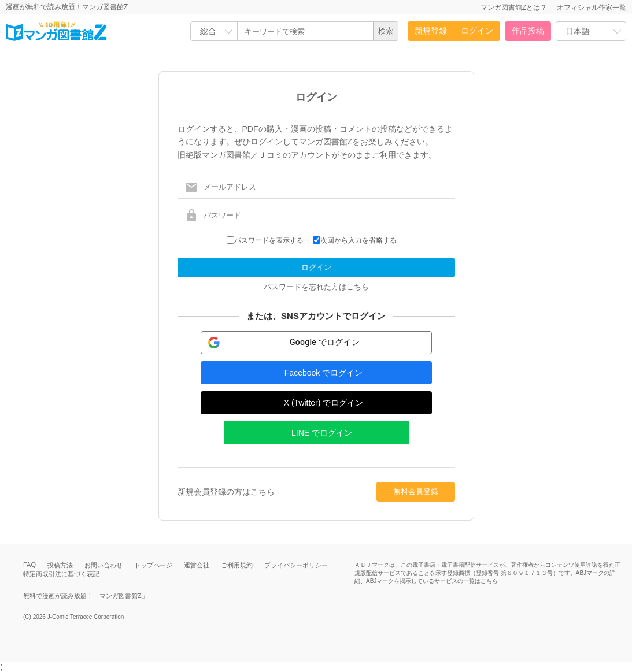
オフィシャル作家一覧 (592, 8)
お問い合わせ (104, 565)
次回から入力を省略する (358, 240)
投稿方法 (60, 565)
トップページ (153, 565)
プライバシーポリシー (296, 565)
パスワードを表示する (269, 240)
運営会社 (197, 565)
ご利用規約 (237, 565)
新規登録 (431, 31)
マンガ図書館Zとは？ (514, 8)
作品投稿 (528, 31)
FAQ (29, 565)
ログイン (477, 31)
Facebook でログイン (324, 373)
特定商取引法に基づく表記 (61, 574)
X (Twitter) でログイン (324, 403)
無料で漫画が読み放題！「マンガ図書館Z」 (86, 596)
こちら (489, 581)
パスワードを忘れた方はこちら (316, 287)
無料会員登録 (416, 491)
